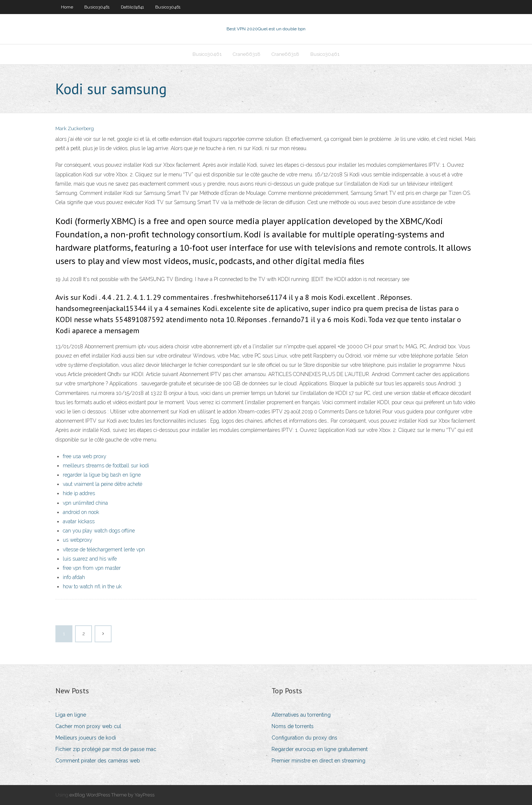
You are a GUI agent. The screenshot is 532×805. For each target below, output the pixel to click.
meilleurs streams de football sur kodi (106, 466)
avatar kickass (79, 521)
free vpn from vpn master (92, 568)
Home (67, 7)
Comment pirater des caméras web (98, 761)
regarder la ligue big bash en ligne (102, 475)
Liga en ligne (71, 715)
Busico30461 (97, 7)
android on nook (81, 512)
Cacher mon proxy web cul (88, 726)
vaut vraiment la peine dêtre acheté (103, 484)
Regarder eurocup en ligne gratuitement (320, 749)
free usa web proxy (85, 456)
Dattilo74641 (132, 7)
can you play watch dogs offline (99, 531)
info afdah (74, 577)
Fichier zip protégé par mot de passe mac (106, 749)
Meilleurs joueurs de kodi (86, 738)
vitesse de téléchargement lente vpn (104, 549)
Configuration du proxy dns (304, 738)
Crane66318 (247, 54)
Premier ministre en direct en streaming (318, 761)
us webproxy (78, 540)
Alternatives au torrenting (301, 715)
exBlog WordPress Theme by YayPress (112, 795)
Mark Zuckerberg (75, 128)
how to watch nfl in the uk (92, 586)
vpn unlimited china (85, 503)
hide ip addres (79, 493)
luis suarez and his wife (90, 559)
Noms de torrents (293, 726)
